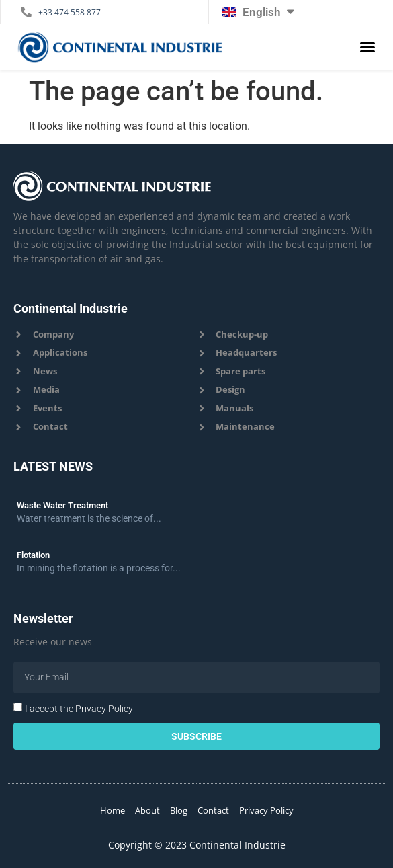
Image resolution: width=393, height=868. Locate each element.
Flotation (33, 555)
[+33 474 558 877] (26, 12)
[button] (367, 47)
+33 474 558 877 (70, 12)
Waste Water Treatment (62, 505)
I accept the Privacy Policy (79, 709)
